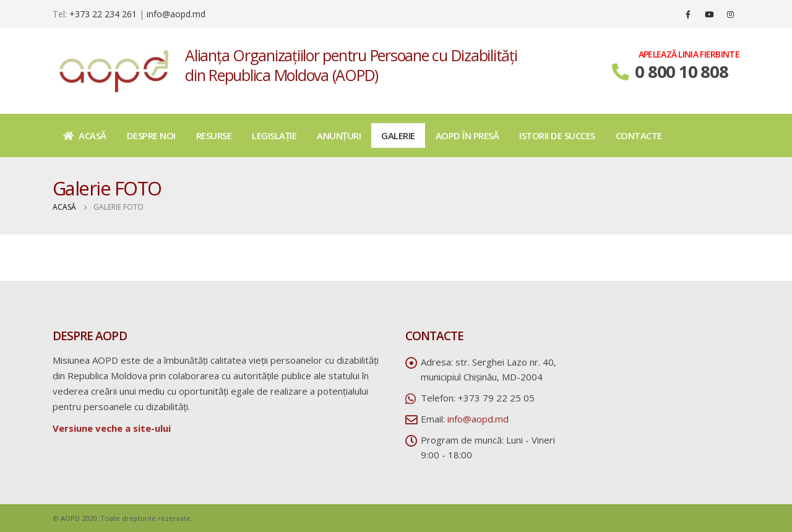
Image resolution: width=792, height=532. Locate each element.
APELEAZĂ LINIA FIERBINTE (689, 54)
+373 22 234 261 (103, 14)
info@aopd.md (176, 14)
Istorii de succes (557, 135)
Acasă (84, 135)
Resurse (214, 135)
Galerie (398, 135)
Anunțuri (339, 135)
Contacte (639, 135)
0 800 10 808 (681, 71)
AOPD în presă (467, 135)
